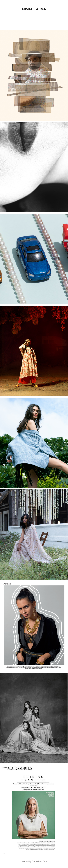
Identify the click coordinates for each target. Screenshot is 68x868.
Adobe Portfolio (40, 861)
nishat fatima (34, 9)
